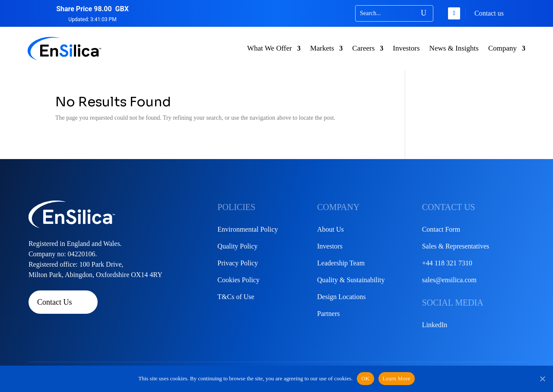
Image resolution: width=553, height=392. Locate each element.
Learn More (397, 378)
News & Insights (454, 48)
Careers (363, 48)
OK (365, 378)
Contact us (489, 13)
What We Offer (270, 48)
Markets (322, 48)
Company (502, 48)
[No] (542, 379)
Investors (406, 48)
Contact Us (55, 302)
